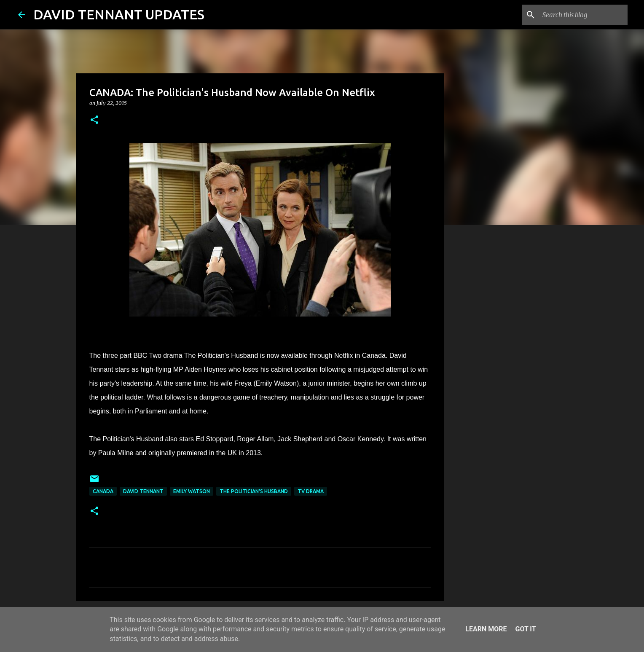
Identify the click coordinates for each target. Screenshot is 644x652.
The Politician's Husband (254, 491)
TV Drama (311, 491)
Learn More (486, 629)
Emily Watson (192, 491)
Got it (525, 629)
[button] (94, 120)
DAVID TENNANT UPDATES (119, 14)
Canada (103, 491)
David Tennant (143, 491)
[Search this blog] (583, 15)
